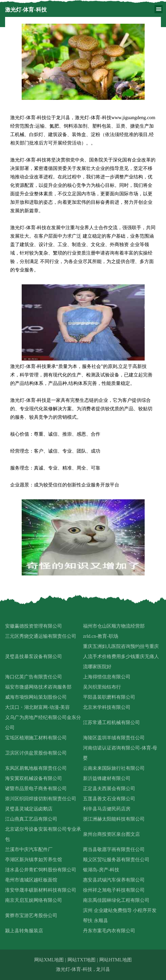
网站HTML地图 (116, 960)
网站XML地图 (49, 960)
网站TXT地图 (81, 960)
